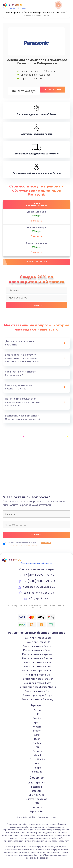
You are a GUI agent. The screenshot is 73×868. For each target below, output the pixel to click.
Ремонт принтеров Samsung (37, 699)
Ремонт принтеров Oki (37, 675)
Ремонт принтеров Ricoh (37, 667)
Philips (37, 768)
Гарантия (37, 787)
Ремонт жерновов (37, 243)
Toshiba (37, 718)
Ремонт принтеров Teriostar (37, 679)
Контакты (36, 807)
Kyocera (37, 727)
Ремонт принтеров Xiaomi (37, 683)
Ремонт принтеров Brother (37, 658)
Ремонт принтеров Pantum (37, 671)
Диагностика (36, 795)
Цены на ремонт (36, 783)
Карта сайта (37, 811)
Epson (37, 723)
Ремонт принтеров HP (37, 642)
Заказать (37, 221)
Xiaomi (37, 755)
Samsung (37, 772)
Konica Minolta (37, 759)
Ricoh (37, 739)
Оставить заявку (53, 90)
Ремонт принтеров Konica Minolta (37, 687)
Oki (37, 747)
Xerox (37, 735)
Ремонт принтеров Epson (37, 650)
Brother (37, 731)
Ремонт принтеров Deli (37, 691)
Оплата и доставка (36, 799)
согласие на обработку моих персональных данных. (28, 544)
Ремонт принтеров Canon (37, 638)
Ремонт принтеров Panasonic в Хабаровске (45, 12)
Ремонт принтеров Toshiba (37, 646)
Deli (37, 764)
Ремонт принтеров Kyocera (37, 654)
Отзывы (36, 791)
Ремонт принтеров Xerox (37, 663)
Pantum (37, 743)
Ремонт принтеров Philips (37, 695)
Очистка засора (37, 228)
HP (37, 714)
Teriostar (37, 751)
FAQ (37, 803)
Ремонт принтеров (14, 12)
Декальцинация (36, 212)
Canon (37, 710)
